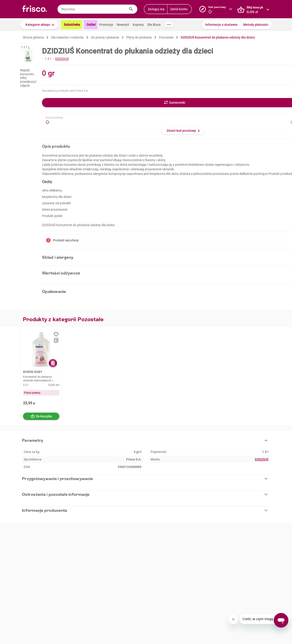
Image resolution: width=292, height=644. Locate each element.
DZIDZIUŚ (62, 59)
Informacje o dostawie (221, 25)
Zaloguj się (156, 9)
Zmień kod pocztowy (181, 131)
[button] (39, 25)
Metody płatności (256, 25)
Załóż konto (179, 9)
